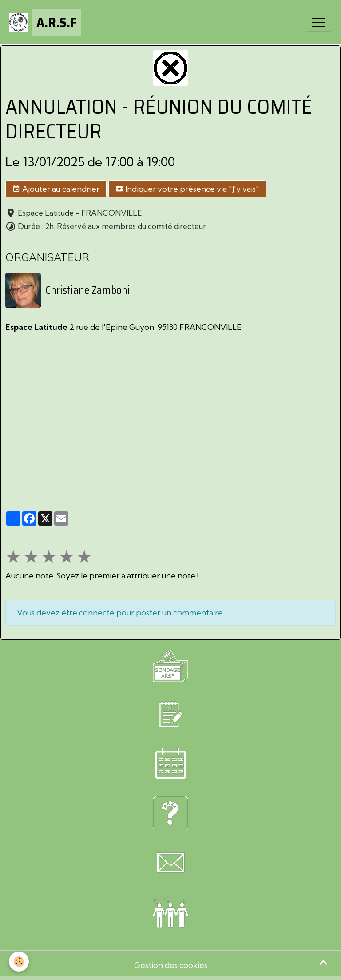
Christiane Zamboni (88, 290)
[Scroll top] (323, 962)
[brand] (45, 22)
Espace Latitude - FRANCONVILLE (80, 213)
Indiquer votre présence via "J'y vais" (187, 189)
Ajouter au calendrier (56, 189)
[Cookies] (19, 962)
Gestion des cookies (171, 965)
